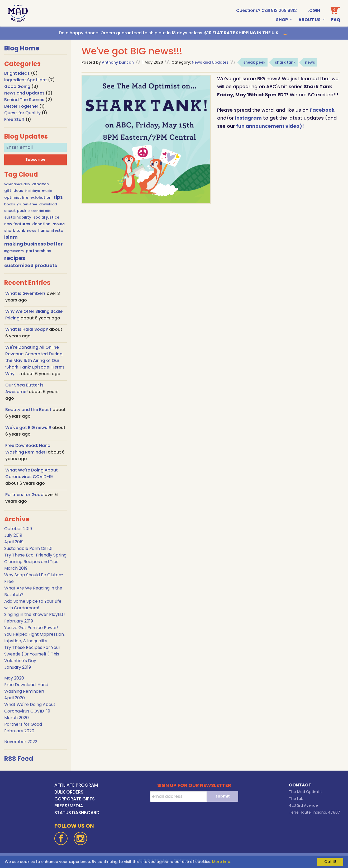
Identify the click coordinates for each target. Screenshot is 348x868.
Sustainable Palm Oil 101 (28, 548)
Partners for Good (25, 495)
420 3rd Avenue (303, 805)
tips (58, 197)
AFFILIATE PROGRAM (76, 785)
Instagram (248, 118)
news (32, 231)
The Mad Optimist (306, 792)
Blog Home (22, 48)
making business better (34, 244)
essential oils (40, 211)
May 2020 (14, 678)
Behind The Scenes (24, 100)
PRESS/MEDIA (69, 806)
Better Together (21, 106)
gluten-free (27, 204)
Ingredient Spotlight (26, 80)
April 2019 (14, 542)
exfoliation (41, 197)
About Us (309, 20)
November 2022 (21, 742)
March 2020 (16, 718)
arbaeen (40, 184)
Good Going (17, 86)
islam (11, 237)
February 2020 (19, 731)
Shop (282, 20)
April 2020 (15, 698)
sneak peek (15, 211)
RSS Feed (19, 759)
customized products (31, 266)
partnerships (39, 251)
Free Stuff (14, 119)
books (10, 204)
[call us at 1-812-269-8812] (266, 10)
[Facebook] (61, 838)
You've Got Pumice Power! (31, 628)
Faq (336, 20)
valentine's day (17, 184)
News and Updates (24, 93)
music (47, 191)
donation (41, 224)
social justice (46, 217)
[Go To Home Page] (18, 13)
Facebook (322, 110)
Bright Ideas (17, 73)
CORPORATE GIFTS (75, 799)
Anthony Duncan (118, 62)
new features (17, 224)
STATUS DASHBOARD (77, 813)
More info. (222, 862)
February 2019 (19, 621)
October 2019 (18, 529)
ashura (59, 224)
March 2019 (16, 568)
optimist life (16, 197)
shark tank (15, 230)
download (48, 204)
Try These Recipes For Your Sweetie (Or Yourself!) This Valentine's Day (32, 654)
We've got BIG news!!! (29, 428)
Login (314, 10)
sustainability (18, 217)
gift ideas (14, 191)
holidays (33, 191)
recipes (15, 258)
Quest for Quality (22, 113)
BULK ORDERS (69, 792)
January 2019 (18, 667)
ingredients (14, 251)
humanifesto (51, 230)
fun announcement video (268, 126)
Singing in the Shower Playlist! (35, 614)
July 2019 (13, 535)
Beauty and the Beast (29, 410)
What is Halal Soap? (27, 329)
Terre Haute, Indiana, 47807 (314, 812)
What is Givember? (26, 293)
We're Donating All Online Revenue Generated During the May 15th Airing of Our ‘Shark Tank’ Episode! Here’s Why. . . (35, 360)
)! (302, 126)
